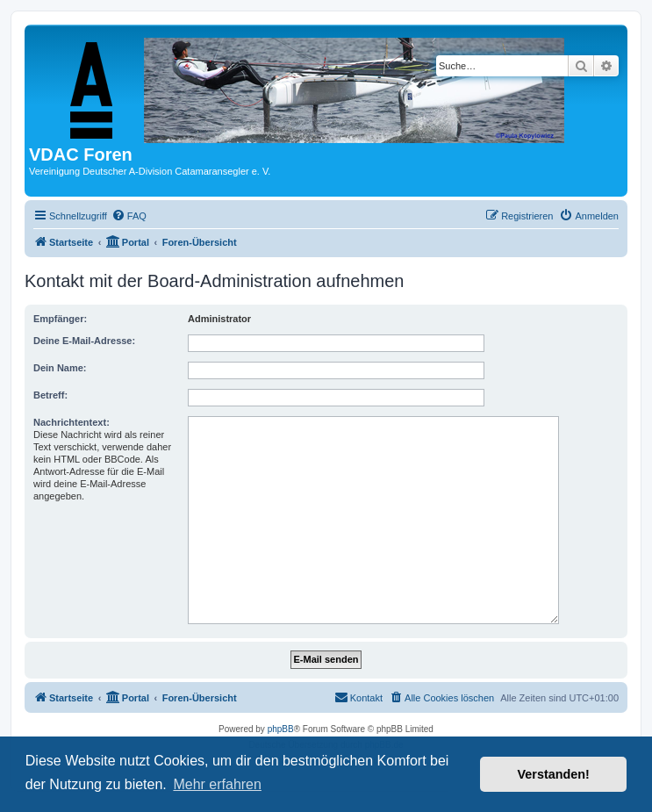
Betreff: (50, 395)
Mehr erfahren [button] (217, 784)
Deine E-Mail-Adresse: (84, 341)
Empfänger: (60, 319)
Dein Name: (60, 368)
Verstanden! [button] (554, 774)
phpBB (281, 729)
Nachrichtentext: (72, 422)
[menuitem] (129, 216)
